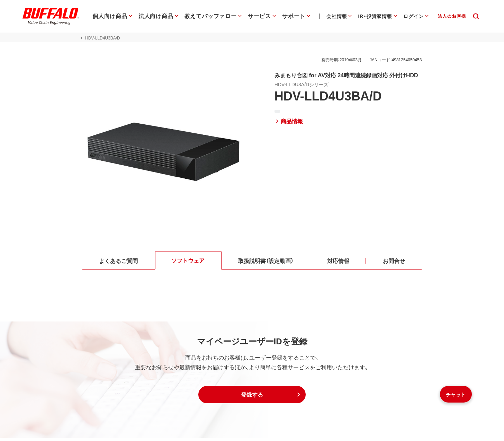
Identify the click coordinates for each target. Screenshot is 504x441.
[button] (252, 398)
